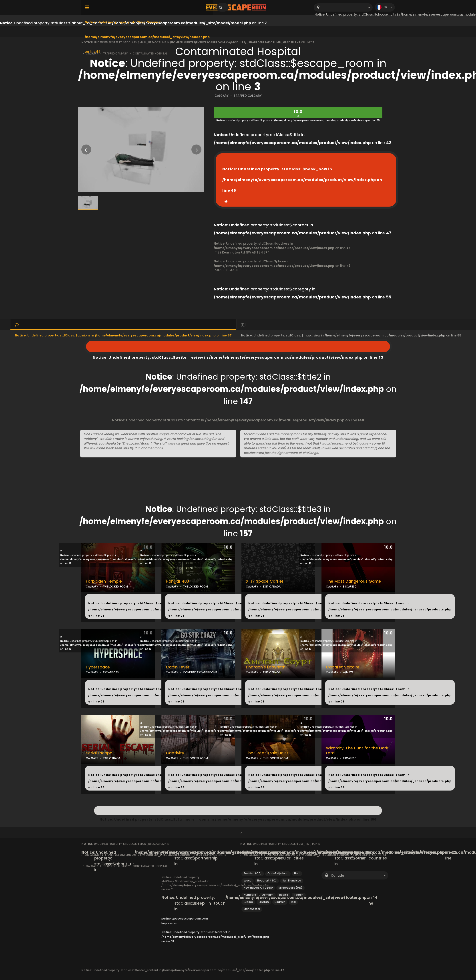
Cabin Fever (178, 667)
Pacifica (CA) (253, 873)
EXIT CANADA (272, 587)
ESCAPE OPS (111, 672)
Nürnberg (250, 895)
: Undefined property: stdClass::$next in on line (150, 609)
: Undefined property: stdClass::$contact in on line (215, 937)
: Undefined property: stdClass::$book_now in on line (302, 180)
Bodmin (280, 902)
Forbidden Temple (104, 581)
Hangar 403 (177, 581)
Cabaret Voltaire (343, 667)
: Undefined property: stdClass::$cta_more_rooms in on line (238, 811)
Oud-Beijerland (278, 873)
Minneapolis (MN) (290, 888)
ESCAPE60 (350, 587)
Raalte (284, 895)
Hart (297, 873)
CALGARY (222, 96)
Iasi (293, 902)
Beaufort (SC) (267, 880)
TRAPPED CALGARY (248, 96)
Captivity (175, 753)
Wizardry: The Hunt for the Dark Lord (357, 751)
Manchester (252, 909)
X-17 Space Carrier (265, 581)
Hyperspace (98, 667)
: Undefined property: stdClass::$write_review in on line (238, 346)
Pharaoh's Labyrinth (266, 667)
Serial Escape (99, 753)
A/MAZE (348, 672)
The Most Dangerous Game (353, 581)
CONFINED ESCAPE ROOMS (200, 672)
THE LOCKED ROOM (115, 587)
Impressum (169, 923)
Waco (248, 880)
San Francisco (292, 880)
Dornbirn (268, 895)
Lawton (264, 902)
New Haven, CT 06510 (258, 888)
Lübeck (248, 902)
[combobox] (343, 7)
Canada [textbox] (337, 876)
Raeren (299, 895)
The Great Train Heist (267, 753)
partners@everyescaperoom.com (185, 919)
